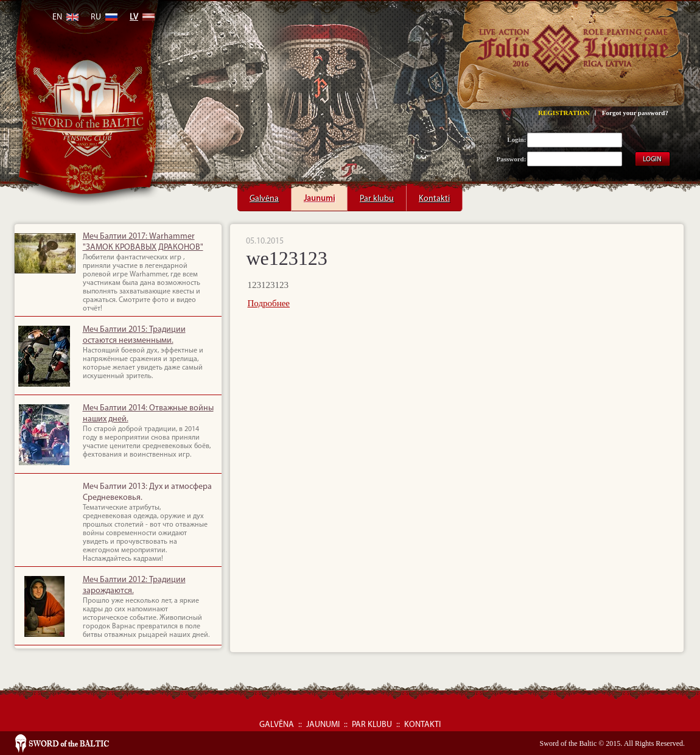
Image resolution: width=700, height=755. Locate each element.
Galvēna (264, 195)
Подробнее (269, 303)
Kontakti (434, 195)
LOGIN (652, 160)
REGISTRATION (564, 113)
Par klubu (377, 195)
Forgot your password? (635, 113)
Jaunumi (319, 195)
